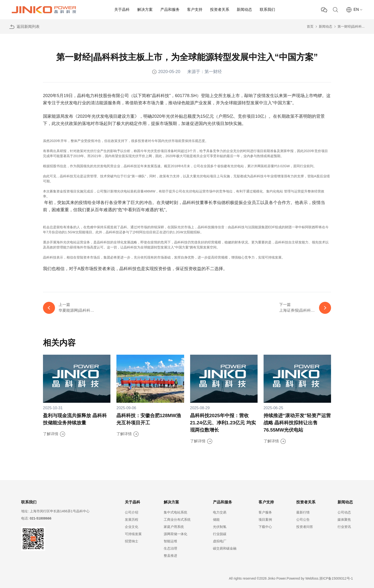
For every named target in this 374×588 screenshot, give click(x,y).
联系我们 (267, 9)
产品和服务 (170, 9)
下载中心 (265, 527)
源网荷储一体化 (175, 534)
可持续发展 (133, 534)
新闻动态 (244, 9)
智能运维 (170, 541)
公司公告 (303, 520)
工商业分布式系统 (177, 520)
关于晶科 (122, 9)
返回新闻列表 (28, 27)
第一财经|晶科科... (351, 26)
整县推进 (170, 556)
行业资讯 (344, 527)
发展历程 (132, 520)
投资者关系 (220, 9)
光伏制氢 (220, 527)
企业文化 (132, 527)
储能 (216, 520)
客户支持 (195, 9)
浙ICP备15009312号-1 (336, 578)
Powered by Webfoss (302, 578)
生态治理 (170, 548)
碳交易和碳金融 (225, 548)
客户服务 (265, 512)
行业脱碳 (220, 534)
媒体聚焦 (344, 520)
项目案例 (265, 520)
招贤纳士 (132, 541)
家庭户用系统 (174, 527)
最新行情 (303, 512)
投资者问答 (305, 527)
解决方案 (145, 9)
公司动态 (344, 512)
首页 (310, 26)
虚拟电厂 (220, 541)
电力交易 (220, 512)
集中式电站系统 (175, 512)
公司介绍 (132, 512)
